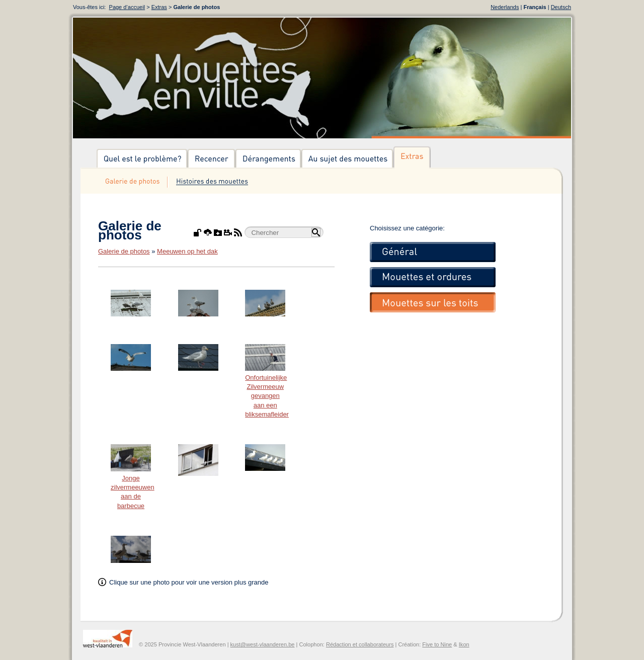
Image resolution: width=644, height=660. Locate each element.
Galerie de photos (124, 251)
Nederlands (505, 7)
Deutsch (561, 7)
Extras (159, 7)
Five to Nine (437, 644)
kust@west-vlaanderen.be (263, 644)
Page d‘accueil (127, 7)
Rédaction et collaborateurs (360, 644)
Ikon (464, 644)
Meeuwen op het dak (187, 251)
